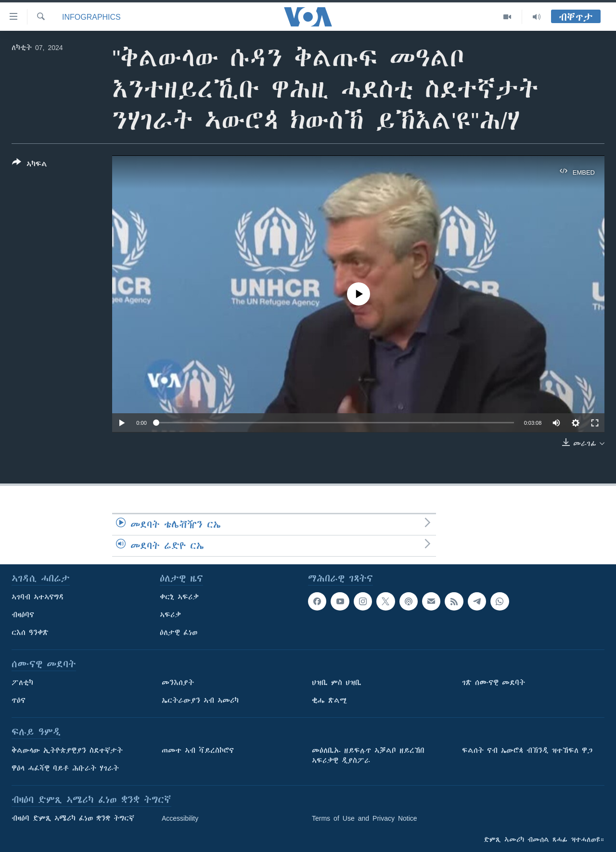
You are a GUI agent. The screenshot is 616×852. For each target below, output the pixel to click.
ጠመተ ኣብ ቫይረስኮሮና (198, 750)
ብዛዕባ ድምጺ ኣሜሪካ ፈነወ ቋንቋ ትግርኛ (73, 818)
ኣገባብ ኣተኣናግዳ (38, 597)
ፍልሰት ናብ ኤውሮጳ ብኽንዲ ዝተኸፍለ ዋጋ (527, 750)
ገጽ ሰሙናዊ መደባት (494, 683)
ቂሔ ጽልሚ (329, 700)
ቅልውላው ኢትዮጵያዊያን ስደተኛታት (67, 750)
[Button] (30, 165)
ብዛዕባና (23, 615)
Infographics (91, 17)
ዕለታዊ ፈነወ (179, 633)
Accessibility (180, 818)
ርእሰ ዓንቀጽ (30, 633)
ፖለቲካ (22, 683)
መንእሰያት (178, 683)
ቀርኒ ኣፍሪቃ (179, 597)
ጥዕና (19, 700)
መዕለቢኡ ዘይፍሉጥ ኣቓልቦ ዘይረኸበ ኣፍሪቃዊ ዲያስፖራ (368, 756)
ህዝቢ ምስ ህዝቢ (337, 683)
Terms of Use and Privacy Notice (365, 818)
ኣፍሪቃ (170, 615)
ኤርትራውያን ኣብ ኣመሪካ (200, 700)
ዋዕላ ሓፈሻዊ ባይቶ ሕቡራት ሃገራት (65, 768)
